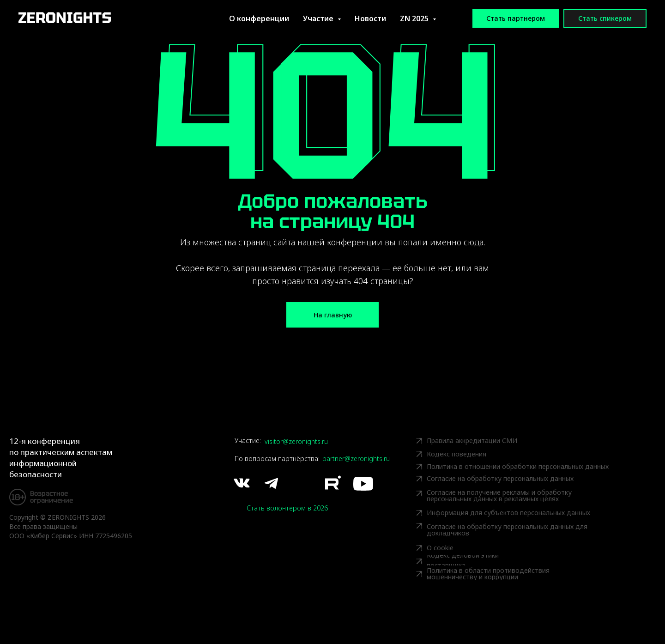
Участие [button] (319, 18)
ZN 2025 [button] (415, 18)
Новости (370, 18)
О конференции (259, 18)
